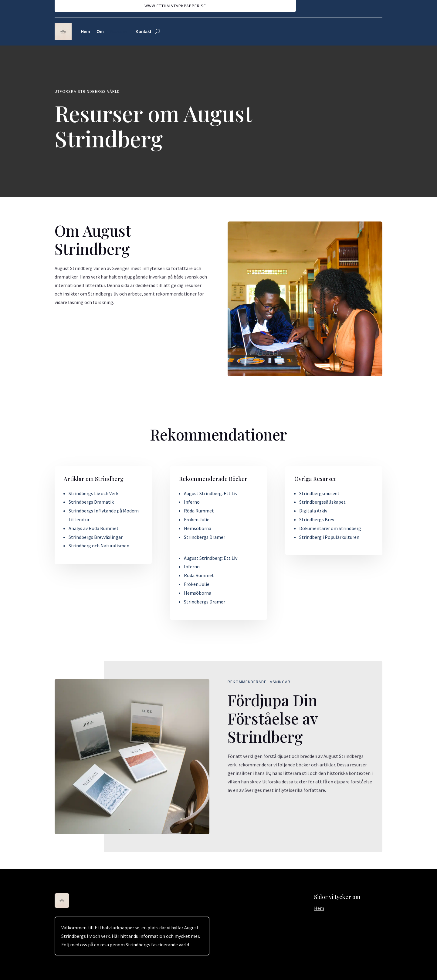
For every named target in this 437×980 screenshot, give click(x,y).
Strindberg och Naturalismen (99, 546)
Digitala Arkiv (313, 511)
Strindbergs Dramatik (91, 502)
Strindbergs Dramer (205, 537)
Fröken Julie (197, 519)
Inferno (192, 502)
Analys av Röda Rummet (94, 528)
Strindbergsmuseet (319, 493)
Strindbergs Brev (317, 519)
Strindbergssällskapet (322, 502)
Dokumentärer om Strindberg (330, 528)
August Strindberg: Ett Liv (211, 493)
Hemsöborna (198, 528)
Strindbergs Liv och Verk (93, 493)
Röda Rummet (199, 511)
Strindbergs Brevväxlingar (96, 537)
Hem (85, 32)
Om (100, 32)
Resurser (120, 32)
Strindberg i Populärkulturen (329, 537)
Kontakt (143, 32)
